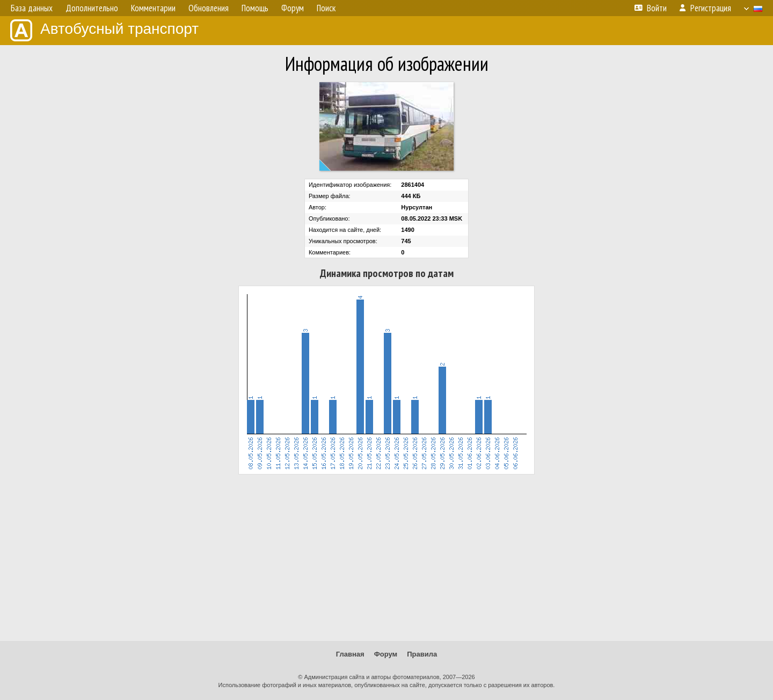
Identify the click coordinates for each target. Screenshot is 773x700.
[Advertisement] (386, 558)
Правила (422, 654)
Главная (350, 654)
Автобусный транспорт (104, 30)
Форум (386, 654)
